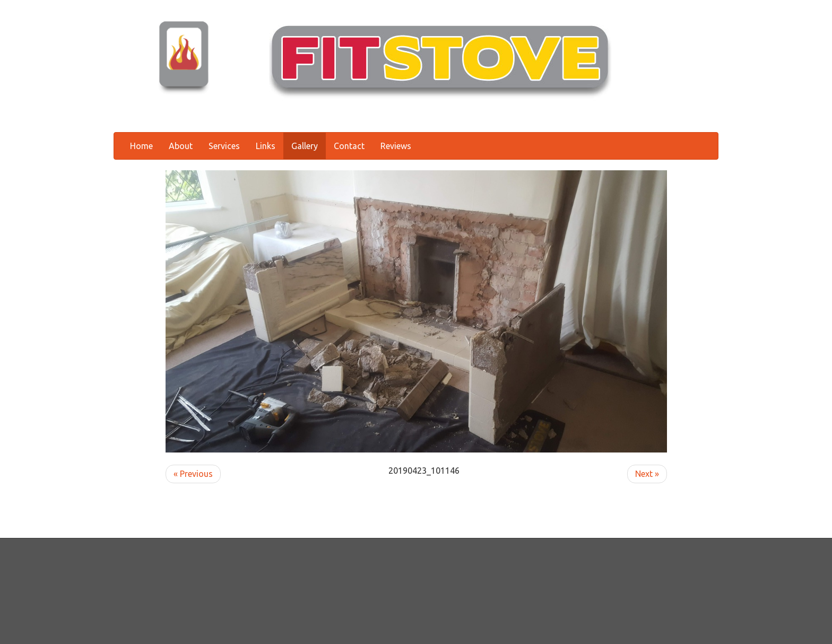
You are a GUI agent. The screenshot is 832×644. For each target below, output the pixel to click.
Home (141, 146)
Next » (647, 474)
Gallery (305, 146)
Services (224, 146)
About (181, 146)
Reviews (396, 146)
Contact (349, 146)
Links (266, 146)
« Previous (193, 474)
